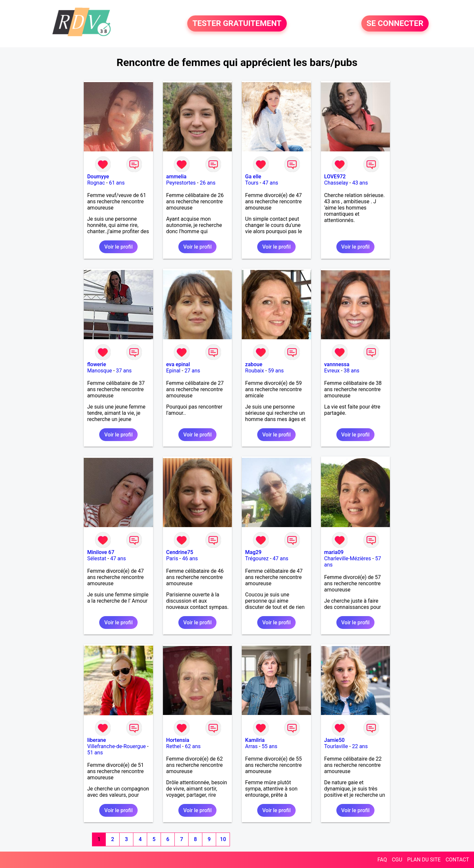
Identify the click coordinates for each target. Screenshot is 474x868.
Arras (251, 746)
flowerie (96, 364)
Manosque (99, 371)
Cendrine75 (180, 552)
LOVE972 (335, 177)
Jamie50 (334, 740)
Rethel (174, 746)
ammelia (176, 177)
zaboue (254, 364)
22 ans (360, 746)
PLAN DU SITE (424, 860)
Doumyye (98, 177)
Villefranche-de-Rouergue (116, 746)
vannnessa (337, 364)
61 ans (117, 183)
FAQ (382, 860)
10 (223, 839)
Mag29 (253, 552)
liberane (96, 740)
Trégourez (257, 558)
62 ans (193, 746)
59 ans (276, 371)
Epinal (173, 371)
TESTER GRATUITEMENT (237, 24)
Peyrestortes (181, 183)
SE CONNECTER (395, 24)
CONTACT (457, 860)
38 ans (351, 371)
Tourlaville (336, 746)
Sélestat (97, 558)
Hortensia (178, 740)
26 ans (208, 183)
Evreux (332, 371)
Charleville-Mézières (348, 558)
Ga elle (253, 177)
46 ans (190, 558)
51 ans (95, 753)
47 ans (270, 183)
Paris (172, 558)
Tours (252, 183)
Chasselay (336, 183)
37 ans (124, 371)
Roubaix (254, 371)
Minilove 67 (101, 552)
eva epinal (178, 364)
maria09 (334, 552)
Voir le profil (118, 247)
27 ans (192, 371)
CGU (397, 860)
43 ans (360, 183)
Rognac (96, 183)
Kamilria (255, 740)
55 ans (270, 746)
